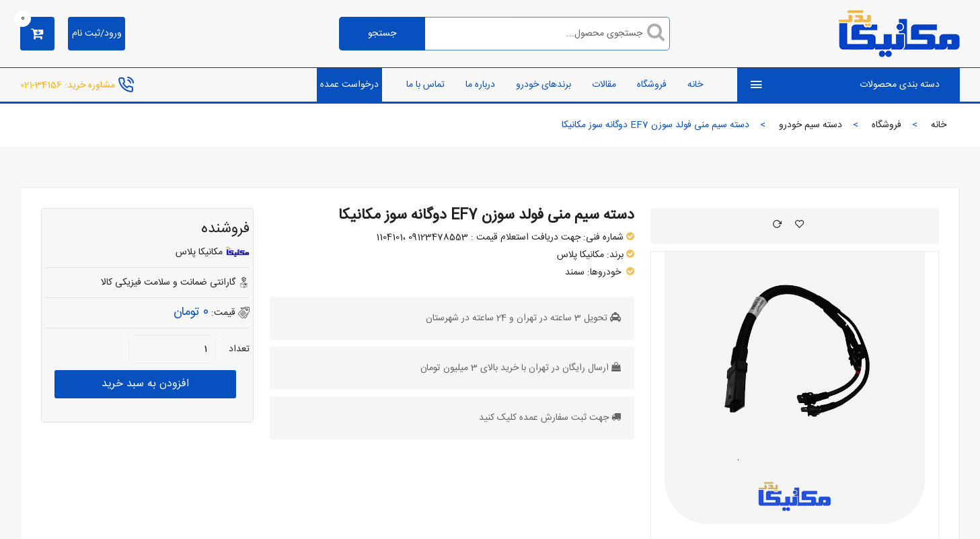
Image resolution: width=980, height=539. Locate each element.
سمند (575, 273)
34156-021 (41, 85)
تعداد (239, 349)
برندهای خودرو (543, 85)
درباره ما (480, 85)
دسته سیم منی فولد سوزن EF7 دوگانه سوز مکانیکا (486, 215)
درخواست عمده (349, 85)
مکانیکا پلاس (580, 255)
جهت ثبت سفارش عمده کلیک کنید (544, 418)
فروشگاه (652, 85)
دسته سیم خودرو (811, 125)
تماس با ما (425, 85)
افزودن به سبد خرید (145, 384)
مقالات (604, 85)
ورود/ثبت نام (97, 34)
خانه (695, 85)
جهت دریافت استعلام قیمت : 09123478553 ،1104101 (478, 238)
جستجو (382, 34)
